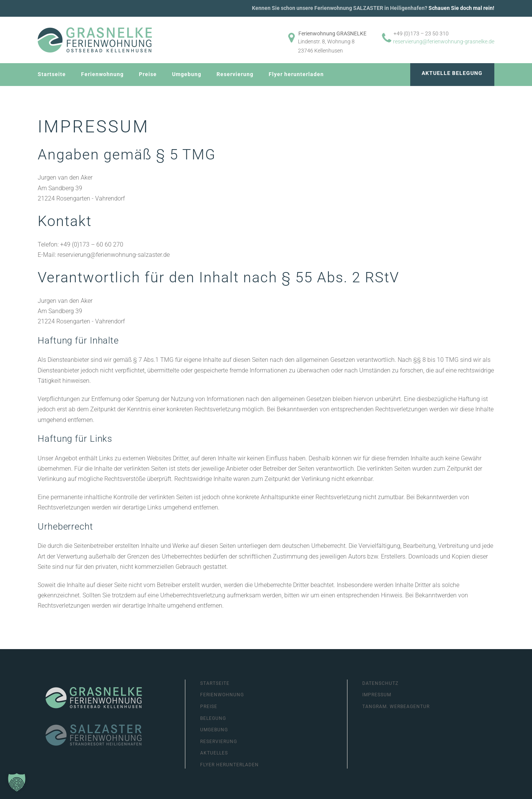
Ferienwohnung (102, 74)
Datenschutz (380, 683)
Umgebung (187, 74)
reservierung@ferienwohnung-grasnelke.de (444, 41)
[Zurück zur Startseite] (95, 40)
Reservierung (235, 74)
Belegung (213, 718)
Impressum (377, 695)
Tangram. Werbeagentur (396, 707)
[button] (17, 782)
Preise (148, 74)
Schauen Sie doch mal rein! (461, 8)
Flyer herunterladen (296, 74)
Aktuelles (214, 753)
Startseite (52, 74)
